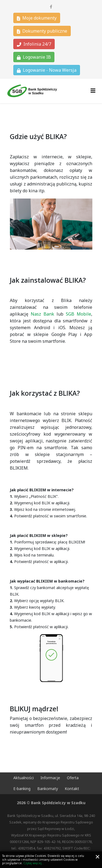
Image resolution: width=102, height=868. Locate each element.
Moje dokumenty (37, 18)
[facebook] (51, 7)
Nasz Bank (42, 314)
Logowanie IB (34, 57)
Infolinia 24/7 (34, 44)
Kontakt (72, 789)
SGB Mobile (78, 314)
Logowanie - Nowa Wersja (47, 70)
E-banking (22, 789)
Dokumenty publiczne (42, 31)
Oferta (73, 778)
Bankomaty (48, 789)
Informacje (50, 778)
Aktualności (24, 778)
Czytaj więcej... (34, 863)
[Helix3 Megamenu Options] (93, 91)
